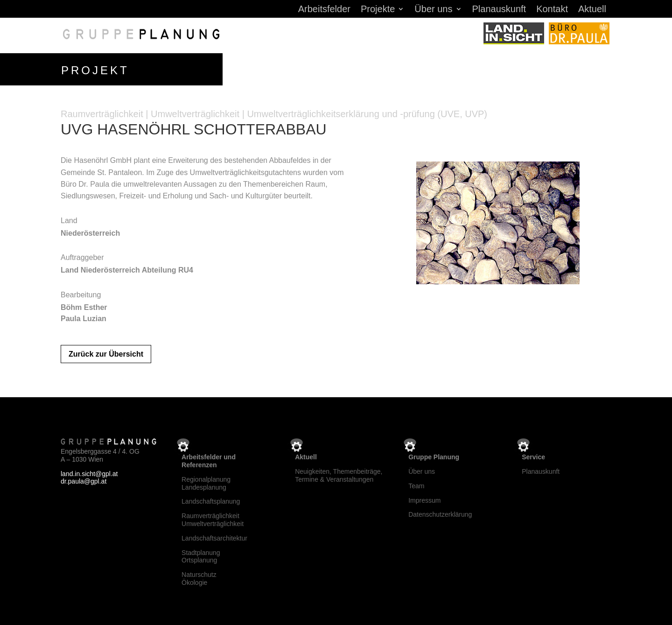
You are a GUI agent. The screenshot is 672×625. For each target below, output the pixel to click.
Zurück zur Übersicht (106, 352)
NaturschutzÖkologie (199, 577)
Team (416, 484)
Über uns (433, 10)
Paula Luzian (84, 317)
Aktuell (592, 10)
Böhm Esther (84, 305)
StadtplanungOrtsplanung (201, 555)
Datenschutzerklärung (440, 513)
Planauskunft (499, 10)
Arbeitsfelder (324, 10)
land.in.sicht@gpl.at (89, 472)
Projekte (378, 10)
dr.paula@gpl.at (84, 480)
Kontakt (552, 10)
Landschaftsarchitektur (214, 536)
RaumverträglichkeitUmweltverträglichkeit (213, 518)
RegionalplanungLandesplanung (206, 481)
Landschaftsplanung (211, 500)
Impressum (424, 499)
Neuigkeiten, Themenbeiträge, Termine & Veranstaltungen (339, 474)
